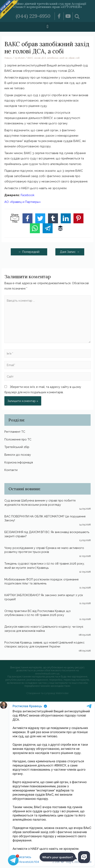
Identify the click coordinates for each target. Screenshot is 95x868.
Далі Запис (70, 252)
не (66, 58)
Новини (8, 58)
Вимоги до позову (18, 455)
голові (37, 58)
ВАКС (30, 58)
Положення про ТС (18, 439)
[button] (47, 26)
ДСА (44, 58)
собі (77, 58)
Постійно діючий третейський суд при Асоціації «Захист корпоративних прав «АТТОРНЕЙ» (48, 5)
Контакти (11, 470)
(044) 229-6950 (33, 16)
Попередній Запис (29, 253)
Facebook (28, 195)
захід (62, 58)
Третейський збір (17, 447)
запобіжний (53, 58)
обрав (71, 58)
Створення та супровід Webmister (48, 693)
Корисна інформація (19, 462)
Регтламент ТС (15, 432)
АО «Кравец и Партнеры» (23, 202)
